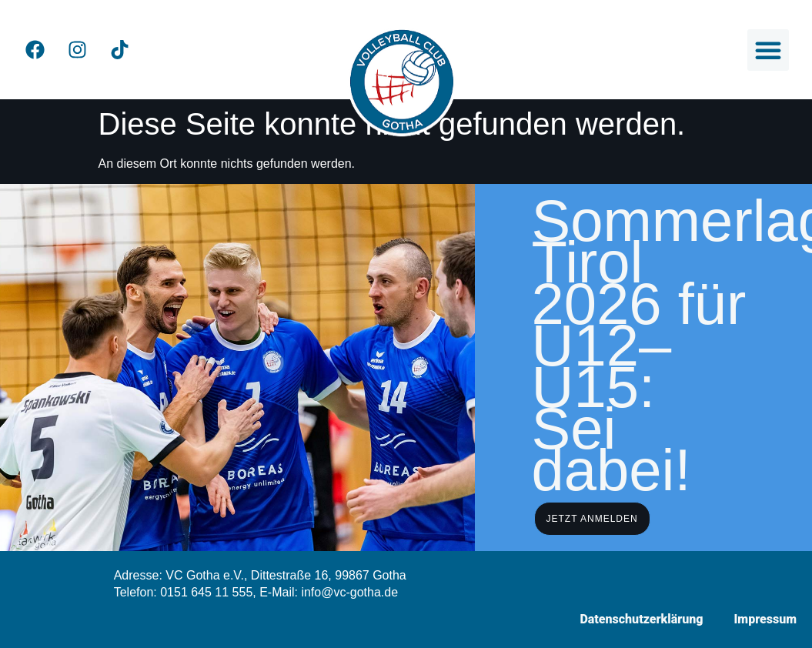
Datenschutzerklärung (641, 619)
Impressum (765, 619)
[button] (768, 50)
